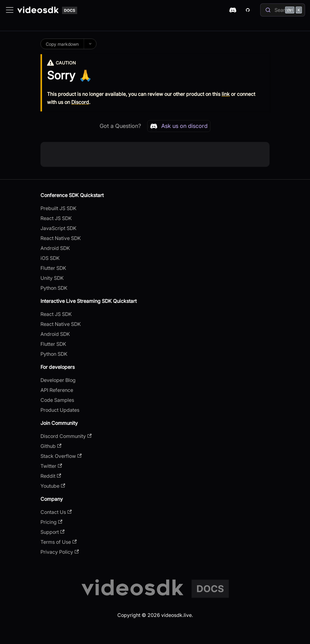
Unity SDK (52, 278)
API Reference (57, 390)
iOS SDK (50, 258)
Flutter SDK (53, 268)
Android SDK (55, 248)
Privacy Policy (60, 552)
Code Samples (57, 400)
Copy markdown (62, 44)
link (226, 94)
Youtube (53, 486)
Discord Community (66, 436)
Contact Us (56, 512)
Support (52, 532)
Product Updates (60, 410)
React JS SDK (56, 218)
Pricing (51, 522)
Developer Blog (58, 380)
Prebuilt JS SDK (59, 208)
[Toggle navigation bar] (10, 10)
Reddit (51, 476)
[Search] (283, 10)
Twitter (51, 466)
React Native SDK (61, 238)
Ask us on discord (179, 126)
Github (51, 446)
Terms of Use (59, 542)
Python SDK (54, 288)
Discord (80, 102)
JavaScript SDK (59, 228)
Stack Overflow (61, 456)
